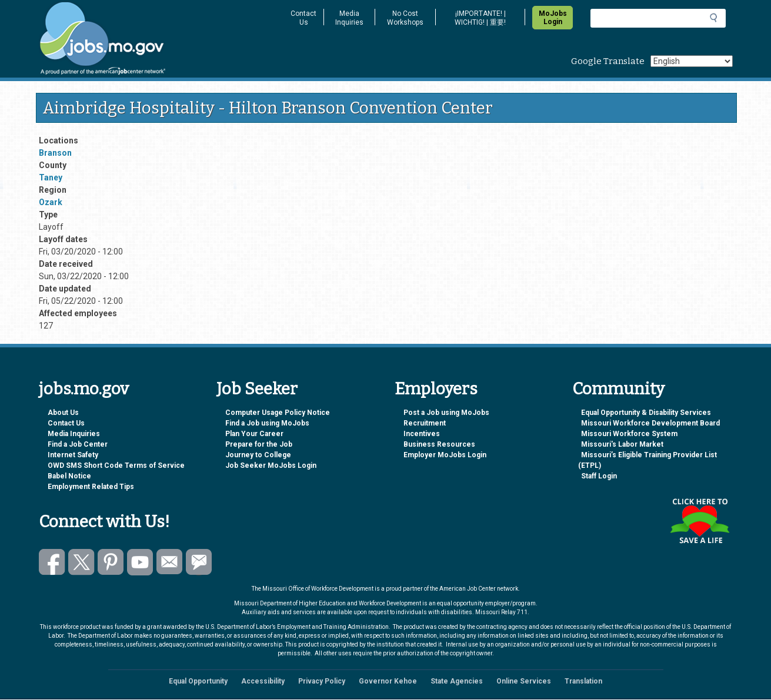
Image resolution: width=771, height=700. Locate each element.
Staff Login (599, 476)
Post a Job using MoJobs (446, 413)
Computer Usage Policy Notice (278, 413)
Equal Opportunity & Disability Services (646, 413)
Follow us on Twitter (81, 562)
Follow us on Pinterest (111, 562)
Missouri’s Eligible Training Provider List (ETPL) (647, 460)
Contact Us (303, 18)
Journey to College (258, 455)
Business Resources (439, 444)
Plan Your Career (254, 434)
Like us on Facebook (52, 562)
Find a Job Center (78, 444)
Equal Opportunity (198, 681)
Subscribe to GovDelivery (199, 562)
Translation (583, 681)
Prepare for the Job (259, 444)
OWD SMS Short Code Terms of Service (116, 465)
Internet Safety (73, 455)
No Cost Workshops (405, 18)
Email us (170, 562)
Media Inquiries (349, 18)
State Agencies (457, 681)
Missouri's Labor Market (622, 444)
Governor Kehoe (388, 681)
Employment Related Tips (91, 487)
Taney (51, 177)
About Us (63, 413)
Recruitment (425, 423)
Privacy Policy (322, 681)
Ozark (51, 202)
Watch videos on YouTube (140, 562)
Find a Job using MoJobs (267, 423)
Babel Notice (69, 476)
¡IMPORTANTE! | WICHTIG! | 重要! (480, 18)
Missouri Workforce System (629, 434)
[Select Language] (692, 61)
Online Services (524, 681)
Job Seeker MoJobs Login (271, 465)
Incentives (422, 434)
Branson (55, 153)
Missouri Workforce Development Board (650, 423)
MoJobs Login (553, 18)
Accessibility (263, 681)
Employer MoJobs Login (445, 455)
